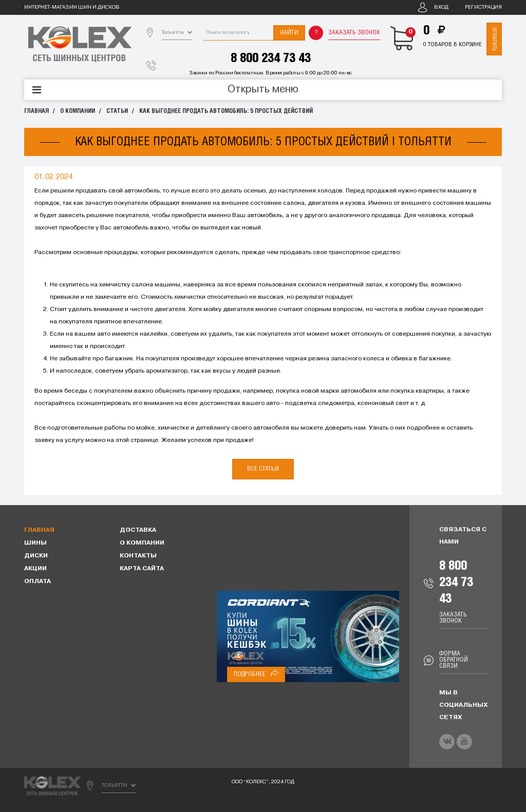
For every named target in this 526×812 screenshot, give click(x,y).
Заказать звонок (354, 33)
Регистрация (483, 7)
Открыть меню (263, 90)
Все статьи (263, 469)
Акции (35, 569)
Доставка (138, 530)
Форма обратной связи (454, 660)
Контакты (138, 556)
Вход (441, 7)
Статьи (117, 111)
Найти (289, 33)
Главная (36, 111)
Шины (35, 543)
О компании (78, 111)
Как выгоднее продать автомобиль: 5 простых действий (226, 111)
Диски (36, 556)
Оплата (37, 582)
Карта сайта (142, 569)
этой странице (137, 440)
